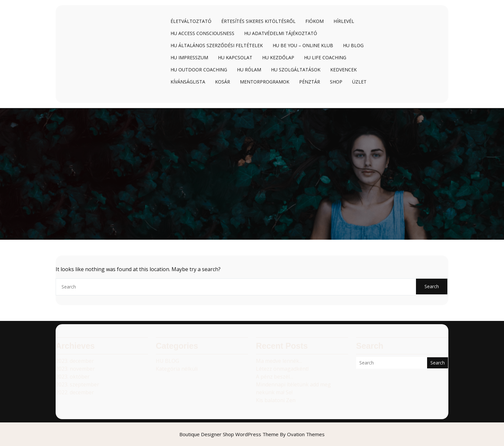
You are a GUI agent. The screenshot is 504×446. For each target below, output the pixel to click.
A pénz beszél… (275, 377)
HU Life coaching (325, 57)
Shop (336, 82)
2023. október (73, 377)
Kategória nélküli (177, 369)
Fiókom (315, 21)
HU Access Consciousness (202, 33)
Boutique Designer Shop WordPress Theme (252, 434)
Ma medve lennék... (279, 361)
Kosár (223, 82)
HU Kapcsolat (235, 57)
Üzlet (359, 82)
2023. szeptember (77, 384)
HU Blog (353, 45)
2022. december (75, 392)
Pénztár (310, 82)
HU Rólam (249, 70)
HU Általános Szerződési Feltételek (217, 45)
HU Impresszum (189, 57)
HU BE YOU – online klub (303, 45)
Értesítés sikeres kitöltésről (258, 21)
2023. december (75, 361)
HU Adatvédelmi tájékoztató (281, 33)
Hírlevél (344, 21)
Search (432, 286)
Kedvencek (343, 70)
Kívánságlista (188, 82)
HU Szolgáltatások (296, 70)
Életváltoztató (191, 21)
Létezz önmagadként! (282, 369)
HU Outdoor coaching (199, 70)
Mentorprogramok (265, 82)
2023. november (75, 369)
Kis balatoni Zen (276, 400)
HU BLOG (167, 361)
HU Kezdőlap (278, 57)
